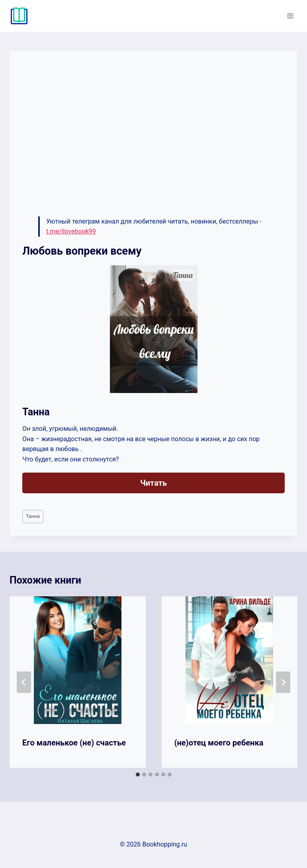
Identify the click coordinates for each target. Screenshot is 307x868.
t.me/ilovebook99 (71, 231)
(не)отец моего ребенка (219, 743)
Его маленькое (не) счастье (74, 743)
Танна (33, 516)
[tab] (138, 775)
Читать (153, 483)
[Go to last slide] (24, 682)
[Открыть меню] (290, 16)
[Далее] (283, 682)
